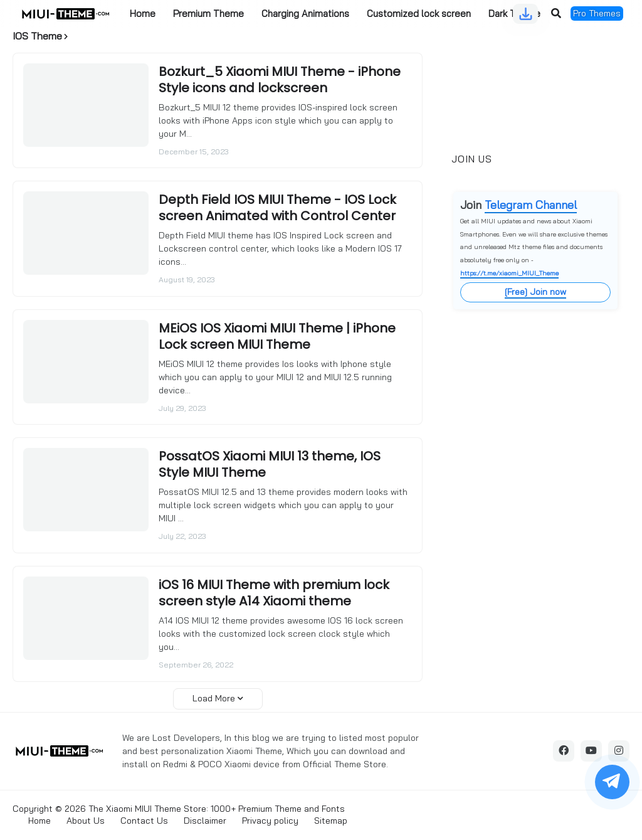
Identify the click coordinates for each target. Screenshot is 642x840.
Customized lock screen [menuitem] (419, 13)
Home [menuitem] (143, 13)
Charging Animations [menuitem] (305, 13)
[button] (556, 14)
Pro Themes (597, 13)
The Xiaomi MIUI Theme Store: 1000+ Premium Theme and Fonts (217, 809)
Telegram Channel (531, 205)
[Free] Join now (535, 292)
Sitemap (331, 821)
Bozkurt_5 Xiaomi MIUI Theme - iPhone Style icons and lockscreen (280, 80)
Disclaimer (205, 821)
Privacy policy (270, 821)
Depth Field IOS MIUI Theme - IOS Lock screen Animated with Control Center (277, 208)
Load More (214, 698)
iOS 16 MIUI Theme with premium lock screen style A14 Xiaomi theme (274, 593)
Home (39, 821)
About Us (86, 821)
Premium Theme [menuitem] (208, 13)
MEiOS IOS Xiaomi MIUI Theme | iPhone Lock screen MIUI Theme (277, 336)
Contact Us (144, 821)
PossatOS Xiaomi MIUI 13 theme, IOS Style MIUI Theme (270, 464)
